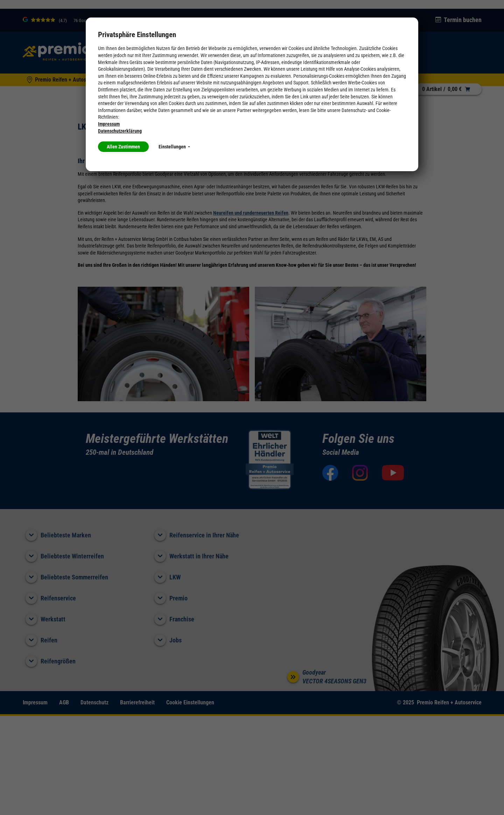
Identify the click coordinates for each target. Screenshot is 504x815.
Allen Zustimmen (123, 147)
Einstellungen (174, 147)
